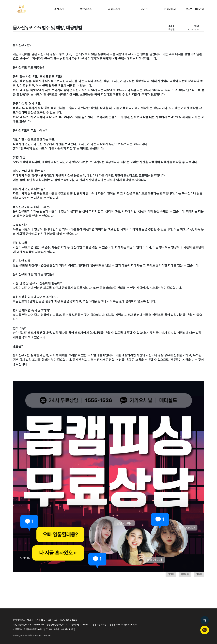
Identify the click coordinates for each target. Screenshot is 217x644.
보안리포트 (86, 9)
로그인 (190, 9)
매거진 (144, 9)
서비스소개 (114, 9)
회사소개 (59, 9)
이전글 (171, 574)
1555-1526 (52, 620)
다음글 (199, 574)
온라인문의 (170, 9)
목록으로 (185, 574)
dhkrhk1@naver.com (127, 625)
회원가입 (199, 9)
